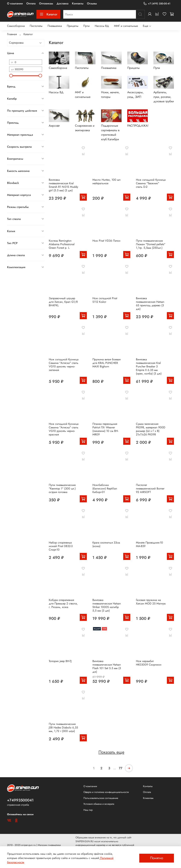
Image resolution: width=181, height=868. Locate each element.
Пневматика (55, 26)
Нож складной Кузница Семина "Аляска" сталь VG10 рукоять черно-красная (64, 429)
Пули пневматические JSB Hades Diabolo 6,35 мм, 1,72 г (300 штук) (63, 727)
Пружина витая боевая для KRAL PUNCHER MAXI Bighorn (106, 363)
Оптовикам (46, 3)
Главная (12, 34)
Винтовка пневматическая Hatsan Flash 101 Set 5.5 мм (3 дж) (107, 666)
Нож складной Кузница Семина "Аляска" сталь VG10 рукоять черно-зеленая (64, 365)
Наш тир (88, 810)
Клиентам (148, 798)
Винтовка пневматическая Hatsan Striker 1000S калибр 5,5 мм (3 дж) (107, 605)
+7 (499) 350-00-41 (157, 4)
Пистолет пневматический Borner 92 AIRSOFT (150, 488)
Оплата (31, 3)
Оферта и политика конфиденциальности (106, 792)
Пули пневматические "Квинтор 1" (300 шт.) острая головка (62, 488)
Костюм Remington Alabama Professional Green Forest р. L (62, 244)
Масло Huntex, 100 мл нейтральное (106, 181)
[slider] (11, 76)
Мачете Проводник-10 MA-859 (149, 544)
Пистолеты (36, 26)
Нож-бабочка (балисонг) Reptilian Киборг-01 (105, 488)
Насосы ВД (102, 26)
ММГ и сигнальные (126, 26)
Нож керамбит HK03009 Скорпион (149, 663)
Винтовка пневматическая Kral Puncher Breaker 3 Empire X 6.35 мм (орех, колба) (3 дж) (149, 366)
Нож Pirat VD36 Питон (106, 241)
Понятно (157, 858)
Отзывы (92, 3)
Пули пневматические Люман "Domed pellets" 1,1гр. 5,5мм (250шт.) (151, 244)
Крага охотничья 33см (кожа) (106, 544)
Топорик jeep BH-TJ (60, 661)
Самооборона (16, 26)
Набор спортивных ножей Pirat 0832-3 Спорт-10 (61, 546)
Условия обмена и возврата (99, 804)
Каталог (48, 14)
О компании (15, 3)
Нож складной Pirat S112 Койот (105, 300)
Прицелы (73, 26)
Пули (86, 26)
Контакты (78, 3)
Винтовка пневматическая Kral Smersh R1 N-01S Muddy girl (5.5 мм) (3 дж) (63, 185)
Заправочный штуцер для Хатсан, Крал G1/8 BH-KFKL (63, 302)
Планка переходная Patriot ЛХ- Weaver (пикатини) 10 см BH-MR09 (105, 429)
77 (121, 768)
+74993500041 (20, 800)
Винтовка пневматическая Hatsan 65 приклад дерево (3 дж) (150, 304)
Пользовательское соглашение (101, 798)
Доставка (62, 3)
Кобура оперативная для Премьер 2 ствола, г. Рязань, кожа (63, 603)
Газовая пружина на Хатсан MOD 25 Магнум (151, 602)
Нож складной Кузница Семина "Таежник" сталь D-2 (151, 183)
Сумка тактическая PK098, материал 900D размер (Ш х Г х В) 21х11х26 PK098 (151, 429)
